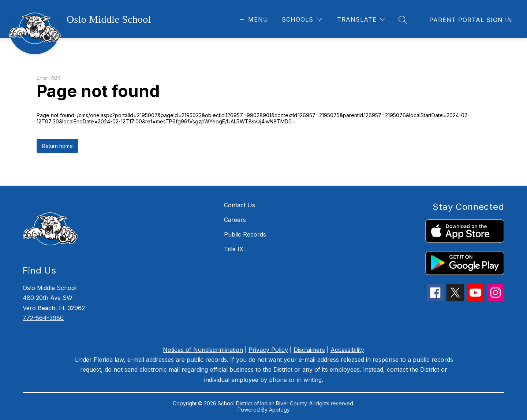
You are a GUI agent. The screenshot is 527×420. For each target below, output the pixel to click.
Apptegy (279, 410)
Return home (57, 146)
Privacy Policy (268, 350)
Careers (235, 220)
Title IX (234, 249)
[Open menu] (253, 20)
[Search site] (403, 20)
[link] (471, 20)
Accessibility (347, 350)
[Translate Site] (361, 20)
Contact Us (240, 205)
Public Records (245, 234)
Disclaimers (309, 350)
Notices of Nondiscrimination (203, 350)
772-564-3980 (43, 318)
